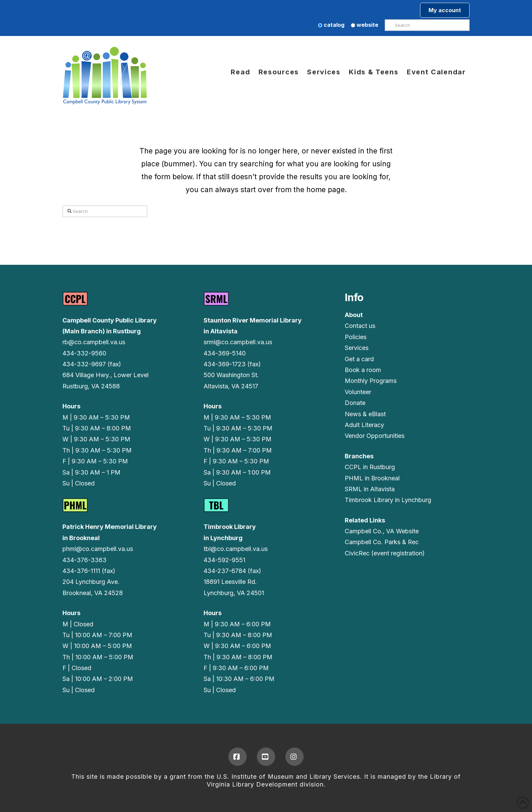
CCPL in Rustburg (370, 467)
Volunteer (358, 392)
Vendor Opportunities (375, 436)
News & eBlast (365, 414)
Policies (356, 337)
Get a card (359, 359)
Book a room (363, 370)
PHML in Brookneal (372, 478)
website (365, 25)
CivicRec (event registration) (385, 553)
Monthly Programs (371, 381)
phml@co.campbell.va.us (98, 549)
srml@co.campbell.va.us (238, 342)
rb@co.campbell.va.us (94, 342)
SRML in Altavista (370, 489)
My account (445, 10)
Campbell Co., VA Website (382, 531)
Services (357, 348)
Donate (355, 403)
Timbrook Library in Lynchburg (388, 500)
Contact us (360, 326)
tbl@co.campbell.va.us (236, 549)
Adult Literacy (364, 425)
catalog (331, 25)
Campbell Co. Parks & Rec (382, 542)
